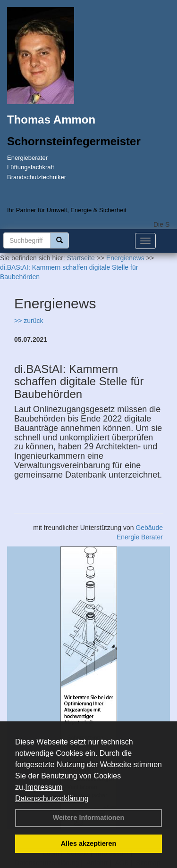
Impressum (44, 787)
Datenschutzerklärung (52, 798)
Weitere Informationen (89, 818)
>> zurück (29, 321)
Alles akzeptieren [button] (89, 843)
